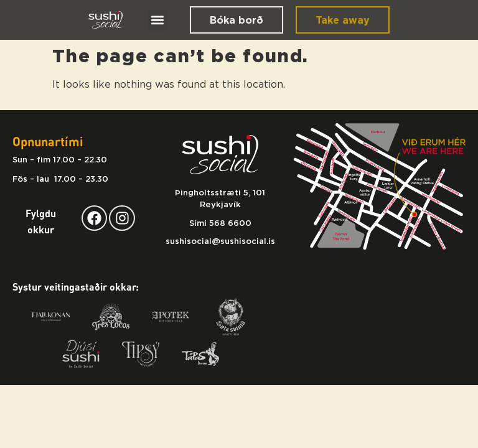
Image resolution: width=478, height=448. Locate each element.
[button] (158, 20)
